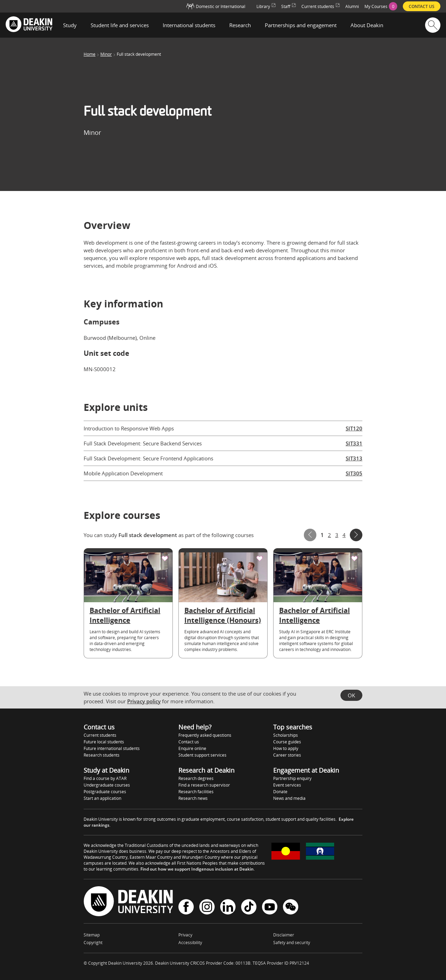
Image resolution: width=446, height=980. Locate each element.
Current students (100, 735)
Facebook (186, 907)
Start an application (102, 798)
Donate (280, 792)
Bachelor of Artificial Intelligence (125, 615)
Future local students (104, 742)
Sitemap (92, 935)
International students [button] (189, 25)
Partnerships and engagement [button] (301, 25)
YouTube (270, 907)
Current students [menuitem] (321, 6)
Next (356, 535)
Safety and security (292, 943)
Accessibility (190, 943)
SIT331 (354, 443)
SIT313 (354, 458)
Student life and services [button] (120, 25)
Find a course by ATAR (105, 778)
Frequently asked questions (205, 735)
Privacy (185, 935)
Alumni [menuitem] (352, 6)
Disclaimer (284, 935)
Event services (287, 785)
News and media (289, 798)
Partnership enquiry (292, 778)
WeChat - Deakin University (291, 907)
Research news (193, 798)
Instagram (207, 907)
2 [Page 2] (329, 535)
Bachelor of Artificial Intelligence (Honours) (223, 615)
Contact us (189, 742)
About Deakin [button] (367, 25)
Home (90, 54)
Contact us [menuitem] (422, 6)
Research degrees (196, 778)
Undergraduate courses (107, 785)
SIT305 (354, 473)
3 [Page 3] (337, 535)
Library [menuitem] (266, 6)
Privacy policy (144, 701)
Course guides (287, 742)
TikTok (249, 907)
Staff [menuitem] (289, 6)
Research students (102, 755)
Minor (106, 54)
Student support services (202, 755)
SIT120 (354, 428)
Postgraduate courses (105, 792)
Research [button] (240, 25)
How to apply (286, 748)
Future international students (112, 748)
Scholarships (286, 735)
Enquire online (192, 748)
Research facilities (196, 792)
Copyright (93, 943)
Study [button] (70, 25)
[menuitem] (381, 6)
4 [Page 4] (344, 535)
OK (351, 695)
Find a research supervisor (204, 785)
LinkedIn (228, 907)
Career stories (287, 755)
